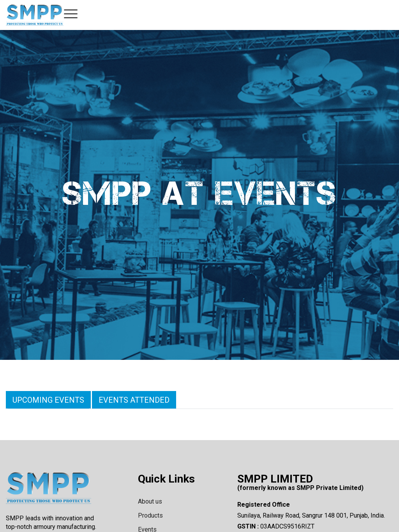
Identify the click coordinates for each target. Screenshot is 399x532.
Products (150, 515)
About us (150, 501)
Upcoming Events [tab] (48, 400)
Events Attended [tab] (134, 400)
